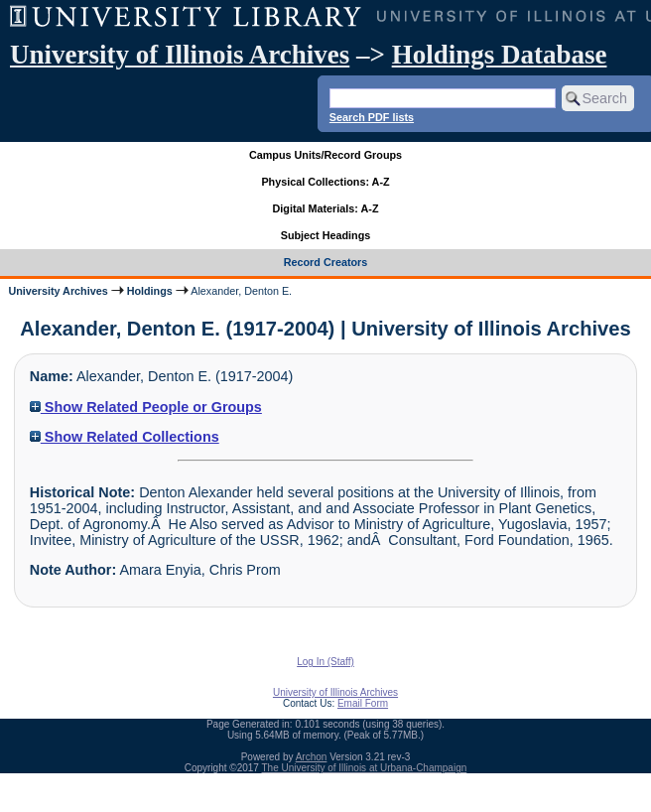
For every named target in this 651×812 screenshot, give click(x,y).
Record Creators (326, 262)
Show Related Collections (125, 437)
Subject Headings (326, 235)
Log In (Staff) (325, 662)
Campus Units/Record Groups (325, 155)
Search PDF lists (372, 117)
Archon (312, 757)
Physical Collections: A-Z (325, 182)
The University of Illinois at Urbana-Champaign (365, 768)
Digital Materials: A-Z (326, 208)
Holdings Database (500, 55)
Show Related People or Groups (146, 407)
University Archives (58, 291)
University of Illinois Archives (180, 55)
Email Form (363, 703)
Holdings (150, 291)
